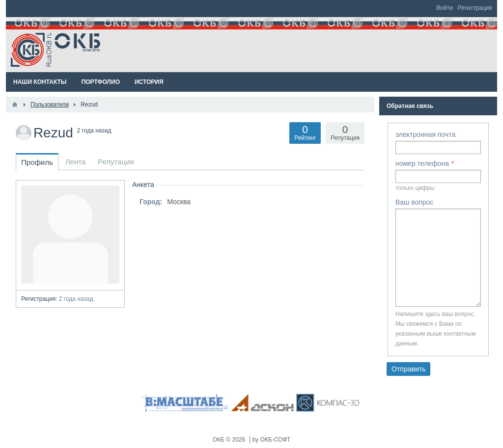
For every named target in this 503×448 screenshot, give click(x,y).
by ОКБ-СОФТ (272, 440)
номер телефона (422, 163)
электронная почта (425, 134)
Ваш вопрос (414, 202)
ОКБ (220, 440)
